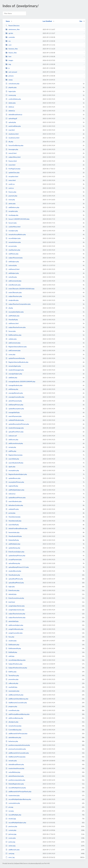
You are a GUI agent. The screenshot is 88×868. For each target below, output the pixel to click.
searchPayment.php (14, 416)
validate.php (11, 339)
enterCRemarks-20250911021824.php (20, 289)
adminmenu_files (13, 29)
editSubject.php (12, 262)
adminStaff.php (12, 621)
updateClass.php (12, 172)
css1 (9, 45)
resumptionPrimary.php (15, 482)
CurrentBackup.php (13, 730)
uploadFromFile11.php (14, 432)
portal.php (10, 513)
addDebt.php (11, 378)
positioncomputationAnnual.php (18, 745)
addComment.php (13, 343)
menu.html (11, 180)
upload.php (11, 122)
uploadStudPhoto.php (14, 579)
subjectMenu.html (13, 157)
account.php (11, 246)
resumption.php (12, 470)
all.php (9, 308)
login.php (10, 587)
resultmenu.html (12, 138)
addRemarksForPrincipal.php (16, 733)
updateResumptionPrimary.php (17, 424)
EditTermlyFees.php (13, 335)
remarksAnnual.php (13, 726)
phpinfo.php (11, 87)
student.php (11, 641)
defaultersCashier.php (14, 505)
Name (8, 21)
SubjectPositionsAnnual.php (16, 668)
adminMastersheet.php (15, 776)
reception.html (12, 176)
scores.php (11, 838)
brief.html (10, 602)
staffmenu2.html (12, 269)
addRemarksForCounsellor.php (17, 753)
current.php (11, 830)
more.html (10, 165)
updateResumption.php (15, 409)
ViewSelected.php (13, 517)
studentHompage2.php (15, 370)
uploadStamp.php (13, 563)
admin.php (11, 204)
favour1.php (11, 223)
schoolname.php (12, 84)
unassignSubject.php (14, 374)
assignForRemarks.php (14, 629)
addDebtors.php (12, 207)
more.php (10, 200)
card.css (10, 188)
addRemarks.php (13, 850)
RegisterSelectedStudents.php (17, 362)
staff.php (10, 656)
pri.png (9, 807)
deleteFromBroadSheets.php (16, 528)
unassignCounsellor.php (15, 397)
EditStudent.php (12, 645)
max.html (10, 130)
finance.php (11, 192)
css (8, 41)
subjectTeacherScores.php (16, 327)
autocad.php (11, 265)
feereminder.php (12, 532)
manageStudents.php (14, 385)
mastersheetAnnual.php (15, 768)
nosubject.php (12, 231)
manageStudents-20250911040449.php (20, 381)
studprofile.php (12, 300)
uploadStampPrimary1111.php (17, 567)
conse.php (10, 354)
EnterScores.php (12, 590)
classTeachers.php (13, 250)
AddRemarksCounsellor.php (16, 703)
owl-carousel (11, 72)
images (9, 60)
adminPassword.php (14, 401)
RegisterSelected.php (14, 455)
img (8, 64)
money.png (11, 95)
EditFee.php (11, 672)
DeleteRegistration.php (15, 784)
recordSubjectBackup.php (15, 660)
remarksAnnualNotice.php (16, 234)
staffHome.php (12, 254)
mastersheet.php (13, 795)
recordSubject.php (13, 238)
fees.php (10, 637)
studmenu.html (12, 134)
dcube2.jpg (11, 819)
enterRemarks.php (13, 285)
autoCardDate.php (13, 126)
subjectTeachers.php (14, 296)
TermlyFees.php (12, 675)
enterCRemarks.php (14, 292)
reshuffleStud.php (13, 772)
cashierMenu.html (13, 227)
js (8, 68)
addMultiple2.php (13, 544)
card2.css (10, 184)
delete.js (10, 107)
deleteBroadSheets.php (15, 764)
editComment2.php (13, 281)
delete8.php (11, 594)
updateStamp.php (13, 548)
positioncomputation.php (15, 780)
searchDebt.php (12, 459)
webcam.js (11, 494)
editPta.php (11, 451)
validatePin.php (12, 509)
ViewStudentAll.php (14, 536)
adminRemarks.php (13, 737)
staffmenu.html (12, 323)
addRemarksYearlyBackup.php (17, 699)
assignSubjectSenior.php (15, 606)
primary (10, 76)
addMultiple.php (12, 316)
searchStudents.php (14, 501)
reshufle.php (11, 277)
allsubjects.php (12, 722)
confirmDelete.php (13, 99)
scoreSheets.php (12, 710)
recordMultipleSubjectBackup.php (18, 799)
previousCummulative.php (16, 749)
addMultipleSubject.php (15, 490)
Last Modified (47, 21)
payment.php (11, 196)
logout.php (11, 91)
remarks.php (11, 761)
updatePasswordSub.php (15, 358)
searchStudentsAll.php (14, 463)
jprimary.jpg (11, 834)
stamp (9, 80)
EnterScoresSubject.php (15, 552)
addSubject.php (12, 273)
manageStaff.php (13, 412)
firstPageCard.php (13, 169)
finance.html (11, 161)
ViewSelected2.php (13, 521)
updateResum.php (13, 478)
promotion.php (12, 679)
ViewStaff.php (12, 320)
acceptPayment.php (14, 559)
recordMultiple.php (13, 815)
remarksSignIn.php (13, 366)
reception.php (12, 211)
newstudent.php (12, 691)
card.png (10, 853)
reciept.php (11, 447)
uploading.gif (11, 118)
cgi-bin (9, 33)
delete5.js (10, 111)
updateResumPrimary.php (16, 498)
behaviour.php (12, 741)
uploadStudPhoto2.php (15, 583)
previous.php (11, 826)
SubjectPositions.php (14, 664)
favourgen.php (12, 149)
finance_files (11, 53)
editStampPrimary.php (14, 405)
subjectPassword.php (14, 258)
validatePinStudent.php (15, 420)
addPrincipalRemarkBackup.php (17, 714)
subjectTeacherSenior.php (15, 617)
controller (10, 37)
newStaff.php (11, 687)
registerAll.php (12, 486)
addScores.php (12, 439)
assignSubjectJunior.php (15, 610)
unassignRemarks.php (14, 393)
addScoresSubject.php (14, 625)
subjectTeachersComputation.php (18, 304)
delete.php (11, 103)
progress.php (11, 706)
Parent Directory (13, 26)
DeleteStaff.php (12, 540)
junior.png (10, 842)
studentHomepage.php (15, 428)
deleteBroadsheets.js (14, 114)
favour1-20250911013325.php (17, 219)
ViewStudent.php (13, 575)
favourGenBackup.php (14, 145)
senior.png (10, 846)
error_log (10, 857)
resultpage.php (12, 215)
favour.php (11, 331)
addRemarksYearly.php (14, 695)
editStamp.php (12, 389)
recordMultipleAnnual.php (16, 788)
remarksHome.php (13, 242)
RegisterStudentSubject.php (16, 474)
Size (81, 21)
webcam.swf (11, 436)
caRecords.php (12, 683)
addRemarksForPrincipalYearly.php (18, 791)
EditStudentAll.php (13, 648)
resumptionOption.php (15, 312)
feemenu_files (12, 49)
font (8, 56)
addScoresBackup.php (14, 718)
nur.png (10, 811)
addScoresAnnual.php (14, 443)
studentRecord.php (13, 571)
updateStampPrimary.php (15, 556)
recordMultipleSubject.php (16, 823)
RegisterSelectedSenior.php (16, 347)
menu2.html (11, 153)
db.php (9, 142)
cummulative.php (13, 803)
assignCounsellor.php (14, 633)
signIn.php (10, 467)
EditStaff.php (11, 652)
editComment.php (13, 350)
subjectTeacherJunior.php (15, 614)
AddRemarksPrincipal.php (15, 757)
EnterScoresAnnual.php (15, 598)
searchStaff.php (12, 525)
